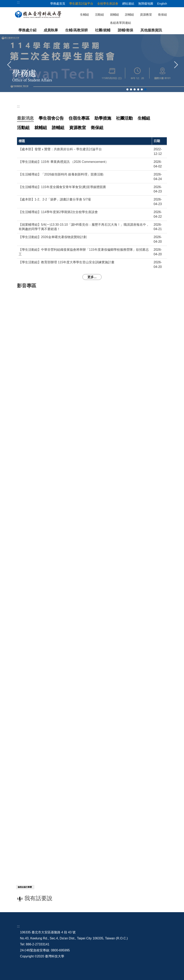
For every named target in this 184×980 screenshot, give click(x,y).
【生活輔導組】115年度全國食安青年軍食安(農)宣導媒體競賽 (62, 187)
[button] (9, 64)
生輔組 (84, 15)
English (162, 4)
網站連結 (128, 4)
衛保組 (162, 15)
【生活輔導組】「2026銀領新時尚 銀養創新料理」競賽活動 (61, 174)
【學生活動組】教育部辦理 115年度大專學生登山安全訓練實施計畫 (66, 262)
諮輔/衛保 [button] (125, 30)
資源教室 (146, 15)
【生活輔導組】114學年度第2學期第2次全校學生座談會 (58, 212)
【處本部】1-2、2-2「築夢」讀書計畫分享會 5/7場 (55, 199)
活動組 (99, 15)
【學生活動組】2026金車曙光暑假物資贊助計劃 (53, 237)
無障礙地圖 (146, 4)
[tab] (127, 89)
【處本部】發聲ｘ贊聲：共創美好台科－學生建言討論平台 (60, 149)
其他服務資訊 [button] (151, 30)
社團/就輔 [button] (103, 30)
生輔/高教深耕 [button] (76, 30)
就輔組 (114, 15)
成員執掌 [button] (51, 30)
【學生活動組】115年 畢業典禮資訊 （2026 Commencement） (63, 162)
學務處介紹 (27, 30)
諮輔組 (129, 15)
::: (18, 106)
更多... (92, 277)
